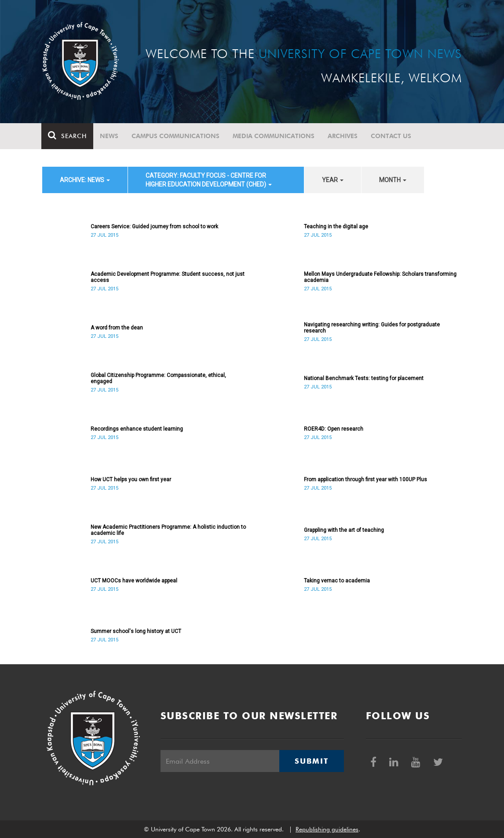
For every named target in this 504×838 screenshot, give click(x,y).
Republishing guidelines (327, 829)
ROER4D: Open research (334, 429)
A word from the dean (117, 328)
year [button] (333, 180)
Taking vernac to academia (337, 581)
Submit (311, 761)
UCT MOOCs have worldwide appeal (134, 581)
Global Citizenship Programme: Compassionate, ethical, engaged (158, 378)
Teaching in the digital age (336, 227)
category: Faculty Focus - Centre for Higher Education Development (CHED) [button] (209, 180)
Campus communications (176, 136)
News (110, 136)
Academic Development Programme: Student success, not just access (168, 277)
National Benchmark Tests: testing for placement (364, 378)
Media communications (274, 136)
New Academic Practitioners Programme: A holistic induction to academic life (168, 530)
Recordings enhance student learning (137, 429)
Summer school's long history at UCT (136, 631)
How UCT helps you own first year (131, 479)
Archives (343, 136)
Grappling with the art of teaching (344, 530)
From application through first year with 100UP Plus (365, 479)
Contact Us (392, 136)
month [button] (393, 180)
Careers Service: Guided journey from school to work (154, 227)
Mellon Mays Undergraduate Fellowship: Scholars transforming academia (380, 277)
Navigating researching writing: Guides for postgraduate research (372, 328)
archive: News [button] (85, 180)
